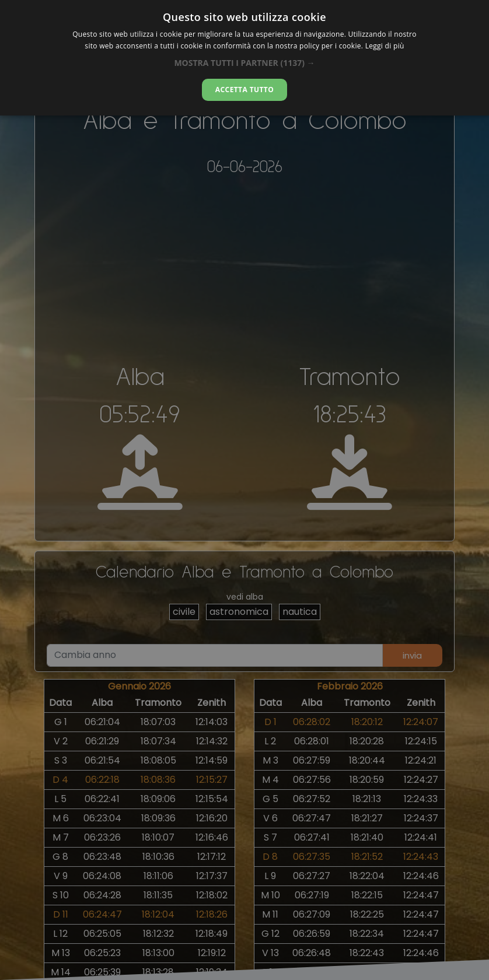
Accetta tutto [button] (244, 90)
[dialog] (244, 58)
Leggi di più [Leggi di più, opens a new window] (385, 46)
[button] (244, 63)
